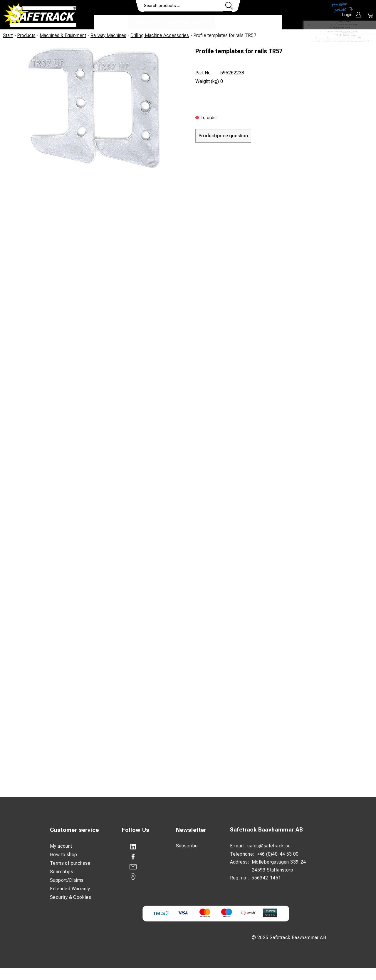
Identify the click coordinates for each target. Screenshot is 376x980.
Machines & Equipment (63, 35)
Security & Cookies (70, 897)
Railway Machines (108, 35)
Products (111, 22)
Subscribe (187, 846)
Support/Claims (67, 880)
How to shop (63, 855)
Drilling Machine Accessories (160, 35)
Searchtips (62, 872)
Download (265, 22)
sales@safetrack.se (269, 846)
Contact (231, 22)
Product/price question (223, 136)
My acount (61, 846)
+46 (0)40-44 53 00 (278, 854)
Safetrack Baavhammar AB (267, 830)
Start (8, 35)
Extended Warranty (70, 889)
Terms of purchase (70, 863)
